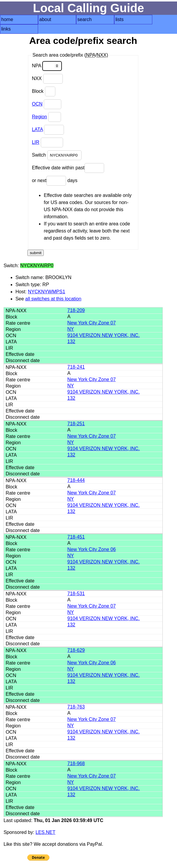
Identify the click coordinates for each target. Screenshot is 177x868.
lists (120, 19)
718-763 (76, 707)
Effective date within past (68, 168)
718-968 (76, 763)
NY (71, 329)
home (7, 19)
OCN (37, 104)
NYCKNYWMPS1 (47, 292)
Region (39, 117)
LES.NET (46, 832)
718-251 (76, 424)
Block (44, 91)
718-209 (76, 310)
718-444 (76, 480)
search (84, 19)
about (45, 19)
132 (71, 341)
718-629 (76, 650)
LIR (36, 142)
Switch (57, 155)
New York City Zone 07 (91, 323)
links (6, 29)
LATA (37, 129)
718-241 (76, 367)
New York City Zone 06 (91, 549)
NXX (47, 79)
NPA (47, 66)
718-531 (76, 594)
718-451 (76, 537)
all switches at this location (53, 299)
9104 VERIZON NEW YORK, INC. (103, 335)
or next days (55, 181)
